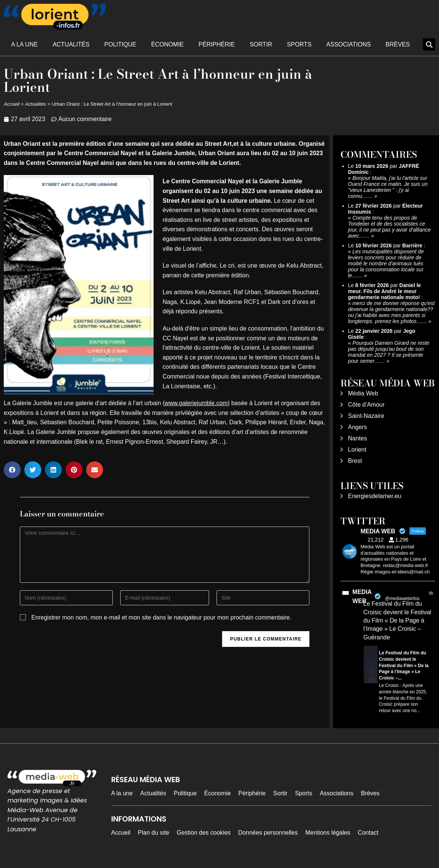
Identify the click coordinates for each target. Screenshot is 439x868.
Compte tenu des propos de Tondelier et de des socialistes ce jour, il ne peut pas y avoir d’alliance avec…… (389, 227)
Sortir (261, 44)
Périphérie (217, 44)
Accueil (12, 104)
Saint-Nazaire (366, 416)
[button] (429, 44)
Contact (368, 833)
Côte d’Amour (366, 405)
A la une (25, 44)
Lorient (357, 450)
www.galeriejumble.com (196, 403)
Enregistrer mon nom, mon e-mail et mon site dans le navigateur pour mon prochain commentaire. (161, 617)
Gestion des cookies (204, 833)
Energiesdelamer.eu (375, 496)
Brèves (398, 44)
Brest (355, 461)
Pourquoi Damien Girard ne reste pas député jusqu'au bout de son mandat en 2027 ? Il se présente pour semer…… (389, 352)
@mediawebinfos (402, 599)
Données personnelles (268, 833)
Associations (349, 44)
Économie (167, 44)
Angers (358, 427)
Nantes (358, 438)
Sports (299, 44)
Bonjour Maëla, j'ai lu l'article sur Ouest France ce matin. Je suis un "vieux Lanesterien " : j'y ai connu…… (388, 187)
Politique (120, 44)
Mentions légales (328, 833)
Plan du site (154, 833)
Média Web (363, 393)
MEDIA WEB (362, 596)
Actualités (71, 44)
